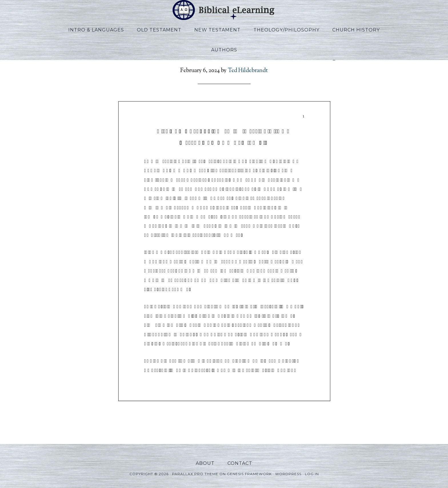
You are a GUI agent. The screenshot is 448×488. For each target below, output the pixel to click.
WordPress (288, 474)
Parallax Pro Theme (195, 474)
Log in (312, 474)
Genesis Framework (249, 474)
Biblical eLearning (224, 10)
